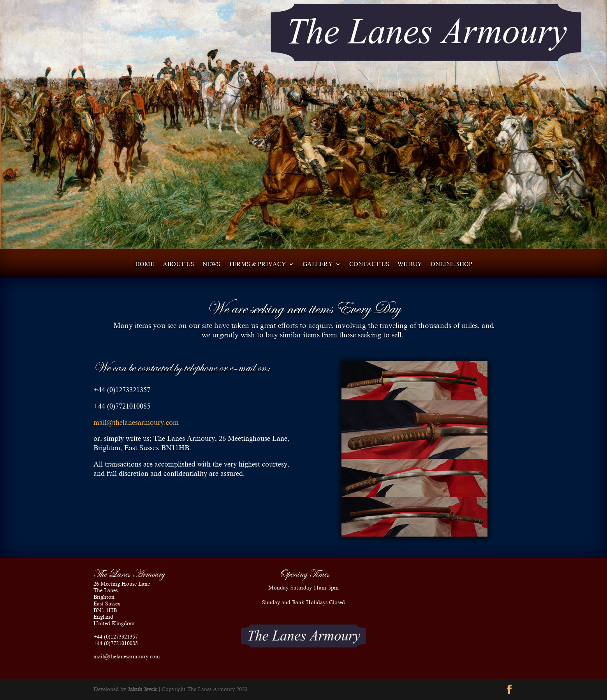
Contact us (369, 264)
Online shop (451, 264)
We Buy (410, 264)
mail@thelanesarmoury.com (136, 423)
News (211, 264)
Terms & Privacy (257, 264)
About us (178, 264)
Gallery (318, 264)
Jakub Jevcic (143, 689)
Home (145, 264)
